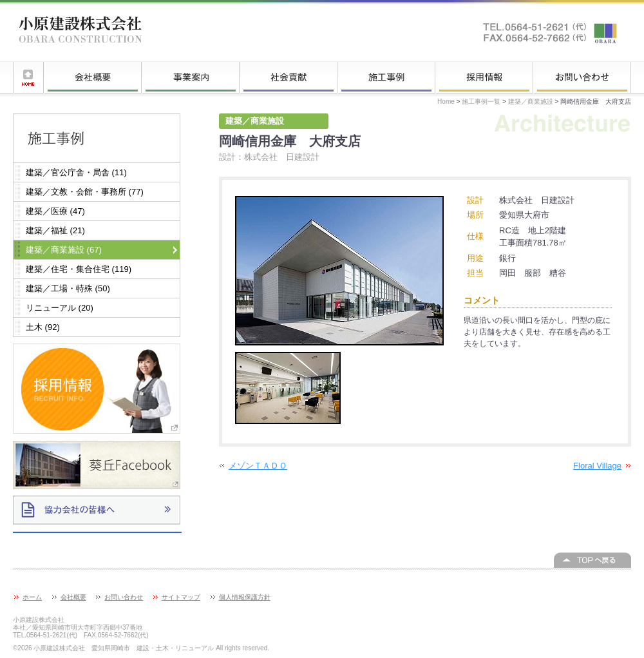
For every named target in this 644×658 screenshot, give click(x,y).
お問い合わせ (582, 77)
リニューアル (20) (60, 308)
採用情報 (484, 77)
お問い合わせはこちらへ (551, 32)
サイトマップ (181, 597)
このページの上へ (592, 560)
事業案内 (191, 77)
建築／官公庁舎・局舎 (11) (76, 172)
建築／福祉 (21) (55, 230)
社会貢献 (289, 77)
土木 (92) (43, 327)
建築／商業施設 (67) (64, 250)
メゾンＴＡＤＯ (258, 466)
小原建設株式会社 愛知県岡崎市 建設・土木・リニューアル (80, 32)
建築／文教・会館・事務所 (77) (85, 192)
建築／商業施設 (531, 102)
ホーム (28, 77)
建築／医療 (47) (55, 211)
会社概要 (93, 77)
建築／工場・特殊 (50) (68, 288)
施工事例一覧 (386, 77)
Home (446, 102)
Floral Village (597, 466)
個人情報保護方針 (245, 597)
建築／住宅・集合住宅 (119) (79, 269)
